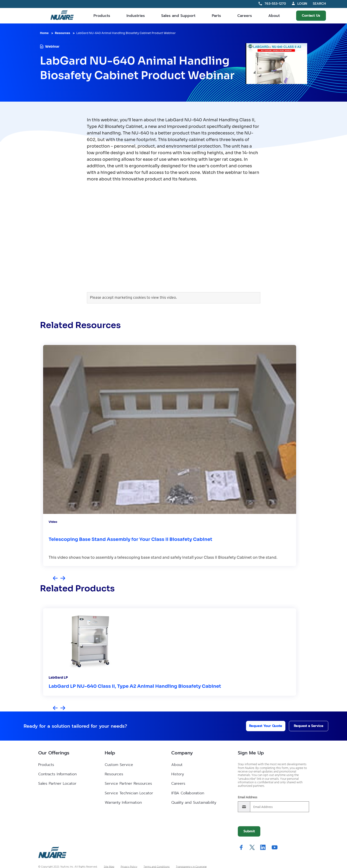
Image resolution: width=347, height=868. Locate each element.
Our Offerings (54, 753)
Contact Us (311, 16)
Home (44, 33)
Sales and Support (178, 16)
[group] (170, 455)
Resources (62, 33)
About (274, 16)
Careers (245, 16)
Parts (216, 16)
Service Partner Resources (128, 784)
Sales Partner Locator (57, 784)
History (178, 774)
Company (182, 753)
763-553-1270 (275, 4)
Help (110, 753)
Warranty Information (123, 803)
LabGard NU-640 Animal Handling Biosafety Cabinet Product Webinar (126, 33)
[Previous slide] (55, 579)
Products (102, 16)
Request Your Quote (259, 726)
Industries (136, 16)
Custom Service (119, 765)
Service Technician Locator (129, 793)
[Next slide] (63, 579)
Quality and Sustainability (194, 803)
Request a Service (304, 726)
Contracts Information (57, 774)
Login (302, 4)
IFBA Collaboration (188, 793)
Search (319, 4)
